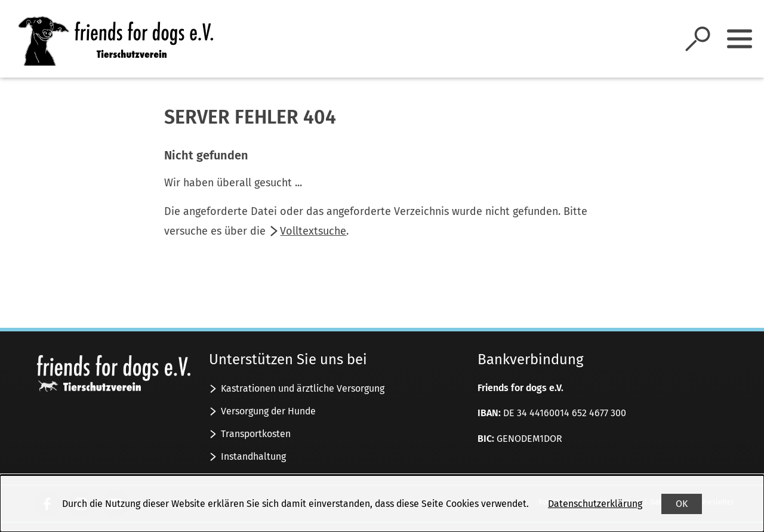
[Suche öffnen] (698, 39)
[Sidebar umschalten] (740, 39)
